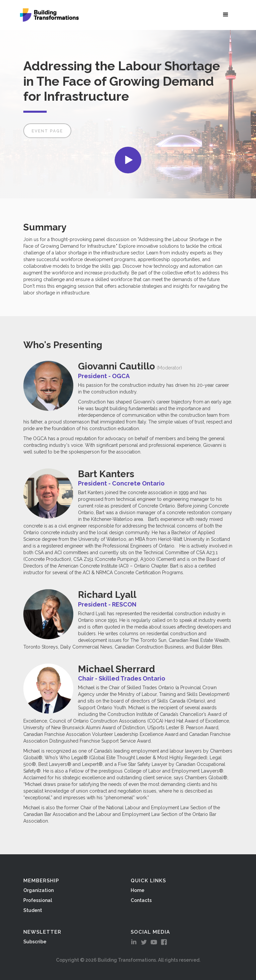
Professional (38, 900)
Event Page (47, 131)
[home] (49, 15)
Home (137, 890)
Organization (38, 890)
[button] (227, 14)
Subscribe (35, 942)
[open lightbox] (128, 160)
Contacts (141, 900)
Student (33, 910)
